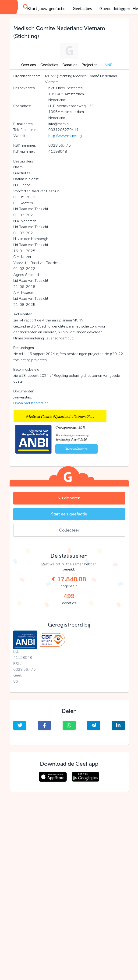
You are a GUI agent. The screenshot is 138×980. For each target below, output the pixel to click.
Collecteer (69, 530)
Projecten (89, 65)
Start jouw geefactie (46, 9)
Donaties (70, 65)
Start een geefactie (69, 514)
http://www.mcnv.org (65, 136)
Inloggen (122, 9)
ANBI (109, 65)
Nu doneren (69, 498)
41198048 (23, 658)
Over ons (29, 65)
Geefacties (82, 9)
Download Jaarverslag (31, 403)
